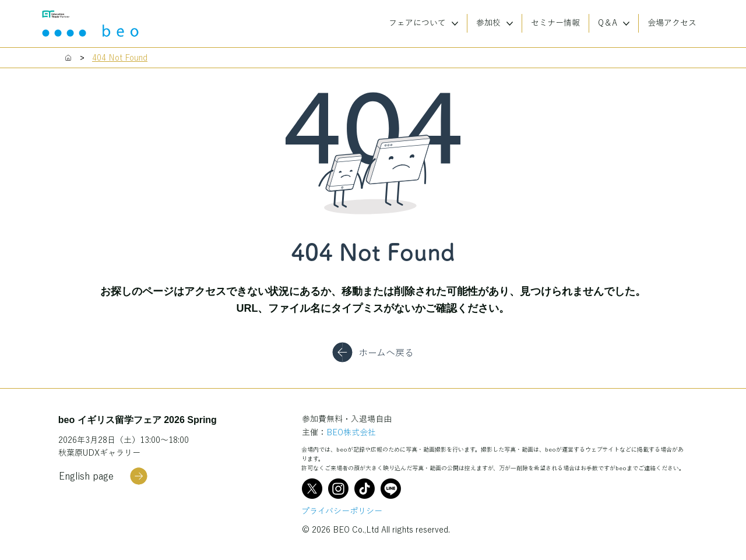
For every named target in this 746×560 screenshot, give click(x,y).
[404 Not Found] (120, 58)
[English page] (103, 476)
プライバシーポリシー (342, 511)
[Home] (68, 58)
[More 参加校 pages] (510, 24)
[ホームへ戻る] (373, 353)
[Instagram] (338, 489)
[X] (312, 489)
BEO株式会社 (351, 432)
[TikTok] (365, 489)
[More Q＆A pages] (626, 24)
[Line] (391, 489)
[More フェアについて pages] (455, 24)
